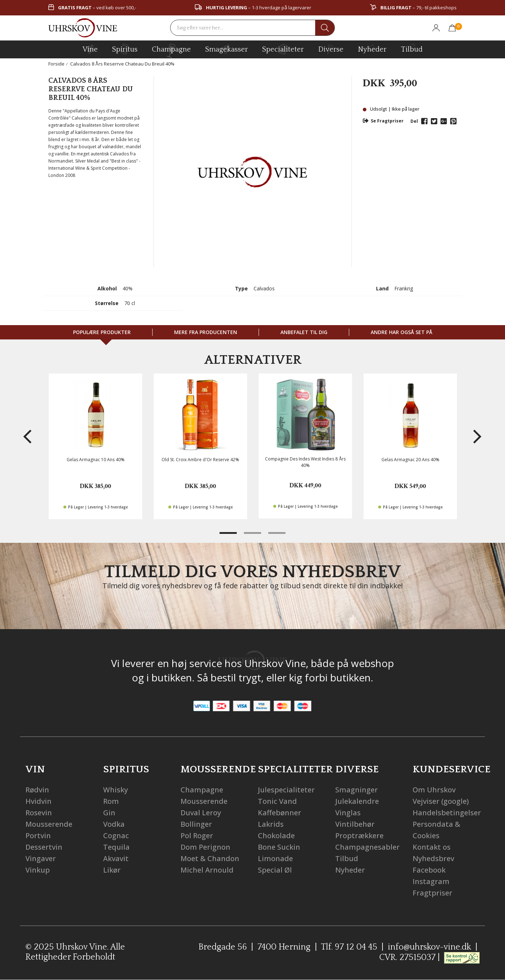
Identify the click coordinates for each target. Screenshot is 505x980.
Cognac (116, 836)
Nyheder (372, 48)
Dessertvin (44, 847)
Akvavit (116, 858)
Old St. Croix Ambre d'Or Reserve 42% (200, 460)
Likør (112, 870)
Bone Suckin (279, 847)
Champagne (202, 790)
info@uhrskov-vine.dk (429, 947)
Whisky (116, 790)
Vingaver (41, 858)
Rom (111, 801)
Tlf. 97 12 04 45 (349, 947)
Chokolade (276, 836)
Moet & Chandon (210, 858)
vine (90, 49)
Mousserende (49, 824)
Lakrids (271, 824)
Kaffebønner (280, 813)
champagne (171, 51)
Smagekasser (227, 49)
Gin (109, 813)
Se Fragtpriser (383, 121)
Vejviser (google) (441, 801)
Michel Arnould (207, 870)
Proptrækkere (359, 836)
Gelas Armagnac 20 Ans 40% (410, 460)
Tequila (116, 847)
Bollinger (196, 824)
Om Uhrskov (434, 790)
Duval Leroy (201, 813)
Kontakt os (432, 847)
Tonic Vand (277, 801)
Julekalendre (357, 801)
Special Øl (275, 870)
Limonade (275, 858)
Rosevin (39, 813)
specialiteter (283, 49)
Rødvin (37, 790)
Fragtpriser (432, 893)
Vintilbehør (355, 824)
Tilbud (412, 48)
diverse (331, 49)
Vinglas (348, 813)
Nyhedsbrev (433, 858)
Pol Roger (197, 836)
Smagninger (357, 790)
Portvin (38, 836)
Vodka (114, 824)
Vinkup (38, 870)
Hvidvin (39, 801)
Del (414, 121)
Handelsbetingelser (447, 813)
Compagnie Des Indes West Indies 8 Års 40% (305, 462)
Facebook (429, 870)
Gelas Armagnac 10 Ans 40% (96, 460)
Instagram (431, 881)
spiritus (125, 49)
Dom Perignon (205, 847)
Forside (56, 64)
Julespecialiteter (286, 790)
